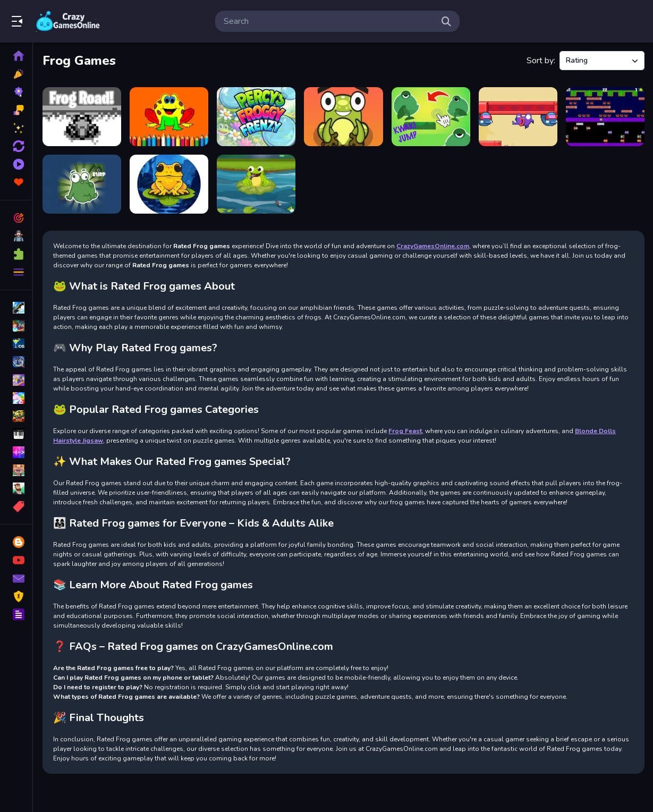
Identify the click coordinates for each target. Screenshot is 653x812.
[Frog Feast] (256, 184)
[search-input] (329, 21)
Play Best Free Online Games (68, 21)
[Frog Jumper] (169, 184)
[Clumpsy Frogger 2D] (605, 117)
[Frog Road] (82, 117)
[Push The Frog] (82, 184)
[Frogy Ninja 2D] (518, 117)
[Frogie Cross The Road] (343, 117)
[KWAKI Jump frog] (431, 117)
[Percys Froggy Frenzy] (256, 117)
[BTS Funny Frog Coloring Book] (169, 117)
